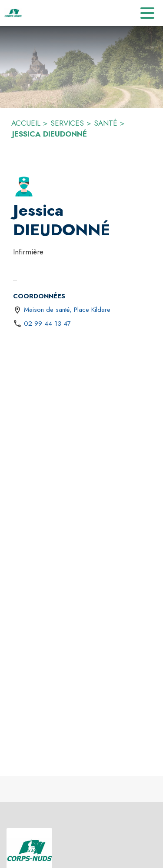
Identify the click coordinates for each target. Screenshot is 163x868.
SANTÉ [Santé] (106, 123)
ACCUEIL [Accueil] (26, 123)
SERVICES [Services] (67, 123)
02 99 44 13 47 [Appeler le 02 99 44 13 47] (47, 324)
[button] (24, 187)
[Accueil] (13, 13)
